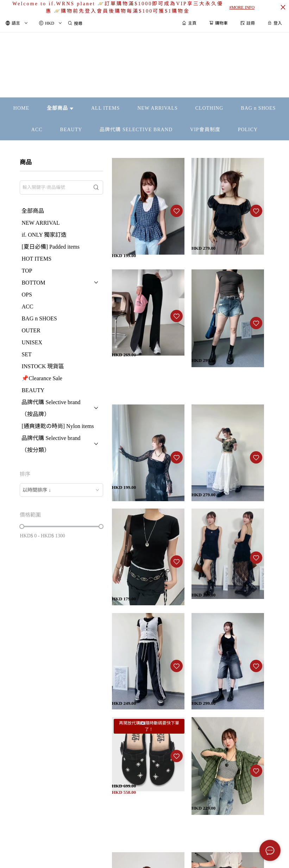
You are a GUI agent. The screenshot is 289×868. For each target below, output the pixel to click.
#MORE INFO (242, 7)
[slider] (22, 526)
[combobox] (61, 490)
